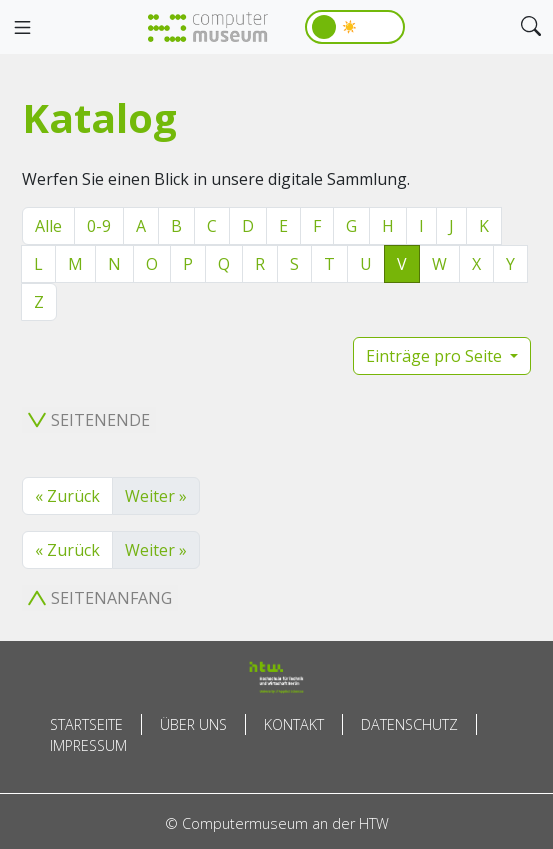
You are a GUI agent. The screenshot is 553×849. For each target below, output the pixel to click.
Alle (48, 226)
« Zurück (67, 496)
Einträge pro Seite (436, 356)
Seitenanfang (100, 598)
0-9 (99, 226)
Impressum (88, 745)
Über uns (193, 724)
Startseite (86, 724)
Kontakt (294, 724)
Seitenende (89, 420)
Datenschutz (409, 724)
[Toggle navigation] (22, 28)
